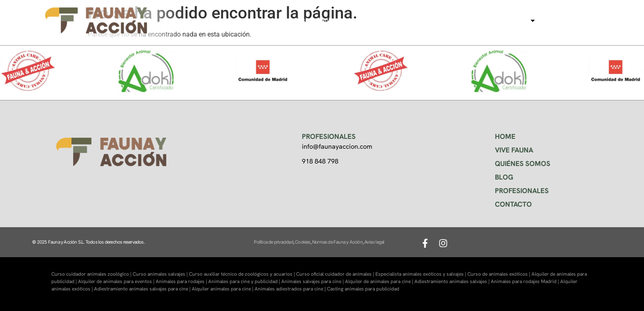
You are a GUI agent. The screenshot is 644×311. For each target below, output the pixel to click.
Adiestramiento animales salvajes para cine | (143, 289)
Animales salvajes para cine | (313, 281)
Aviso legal (374, 242)
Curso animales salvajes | (161, 274)
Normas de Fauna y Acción (337, 242)
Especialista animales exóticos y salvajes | (421, 274)
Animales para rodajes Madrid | (526, 281)
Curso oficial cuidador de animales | (336, 274)
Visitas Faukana (320, 20)
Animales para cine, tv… (495, 21)
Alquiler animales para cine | (223, 289)
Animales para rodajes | (182, 281)
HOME (505, 136)
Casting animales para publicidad (363, 289)
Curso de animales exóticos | (499, 274)
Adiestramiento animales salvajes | (453, 281)
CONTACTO (513, 204)
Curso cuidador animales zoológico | (92, 274)
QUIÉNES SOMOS (523, 164)
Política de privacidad (273, 242)
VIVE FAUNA (514, 150)
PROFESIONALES (522, 191)
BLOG (504, 177)
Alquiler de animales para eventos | (117, 281)
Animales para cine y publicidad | (245, 281)
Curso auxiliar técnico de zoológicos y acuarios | (243, 274)
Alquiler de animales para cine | (380, 281)
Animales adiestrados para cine (289, 289)
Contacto (561, 20)
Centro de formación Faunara (399, 20)
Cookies (302, 242)
